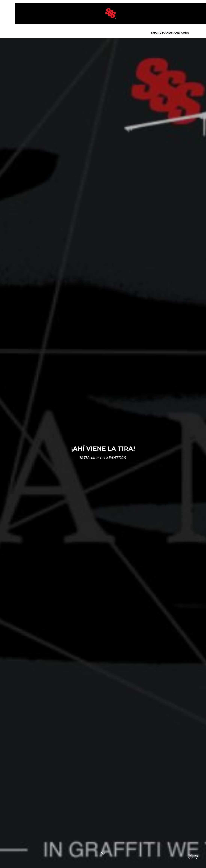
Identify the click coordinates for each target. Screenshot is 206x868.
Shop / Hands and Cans (170, 33)
